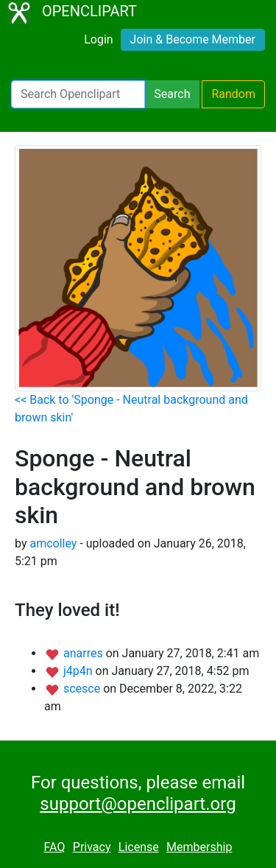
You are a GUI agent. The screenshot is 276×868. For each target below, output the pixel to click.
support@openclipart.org (138, 804)
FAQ (55, 847)
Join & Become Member (193, 39)
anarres (85, 653)
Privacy (92, 847)
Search (172, 94)
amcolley (53, 543)
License (139, 847)
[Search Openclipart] (78, 94)
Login (98, 39)
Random (233, 94)
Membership (199, 847)
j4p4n (79, 671)
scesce (83, 689)
